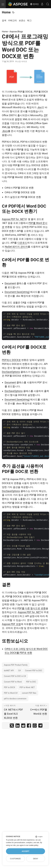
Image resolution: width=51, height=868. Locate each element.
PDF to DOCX (10, 687)
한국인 (34, 4)
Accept (26, 851)
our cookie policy (32, 845)
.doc (40, 107)
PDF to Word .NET (27, 687)
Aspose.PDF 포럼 (11, 624)
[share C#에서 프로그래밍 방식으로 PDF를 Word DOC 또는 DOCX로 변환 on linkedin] (18, 726)
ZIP (46, 115)
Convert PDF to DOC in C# (15, 676)
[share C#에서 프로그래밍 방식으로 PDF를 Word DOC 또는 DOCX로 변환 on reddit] (23, 726)
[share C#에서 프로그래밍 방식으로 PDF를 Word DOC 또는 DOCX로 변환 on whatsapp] (35, 726)
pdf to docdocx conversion (15, 699)
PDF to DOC (31, 682)
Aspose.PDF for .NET (13, 219)
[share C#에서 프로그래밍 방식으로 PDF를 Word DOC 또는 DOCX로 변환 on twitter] (12, 726)
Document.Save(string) (17, 292)
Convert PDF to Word (13, 682)
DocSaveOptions (11, 372)
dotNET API (9, 671)
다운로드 (22, 243)
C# (19, 671)
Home (6, 12)
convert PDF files (29, 693)
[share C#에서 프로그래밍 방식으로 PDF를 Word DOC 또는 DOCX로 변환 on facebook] (29, 726)
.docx (5, 131)
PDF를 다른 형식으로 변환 (31, 608)
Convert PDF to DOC (34, 671)
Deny (36, 859)
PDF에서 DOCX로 (11, 360)
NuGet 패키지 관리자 (16, 247)
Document (10, 283)
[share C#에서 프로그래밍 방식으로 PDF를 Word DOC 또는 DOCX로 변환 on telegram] (40, 726)
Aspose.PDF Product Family (16, 665)
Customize (15, 859)
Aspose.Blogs (16, 32)
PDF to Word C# (11, 693)
